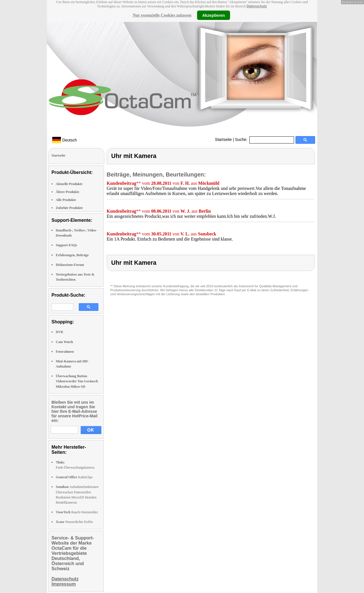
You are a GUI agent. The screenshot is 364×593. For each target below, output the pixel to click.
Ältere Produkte (68, 192)
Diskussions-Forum (70, 265)
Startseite (223, 139)
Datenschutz (257, 6)
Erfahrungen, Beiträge (72, 255)
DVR (59, 332)
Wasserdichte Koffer (74, 522)
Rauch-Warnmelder (77, 512)
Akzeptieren (213, 15)
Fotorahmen (65, 352)
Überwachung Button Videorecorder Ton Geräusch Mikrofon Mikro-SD (77, 381)
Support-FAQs (66, 245)
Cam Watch (64, 342)
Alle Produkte (66, 200)
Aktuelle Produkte (69, 184)
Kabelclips (74, 477)
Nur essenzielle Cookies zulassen (162, 15)
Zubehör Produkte (69, 208)
